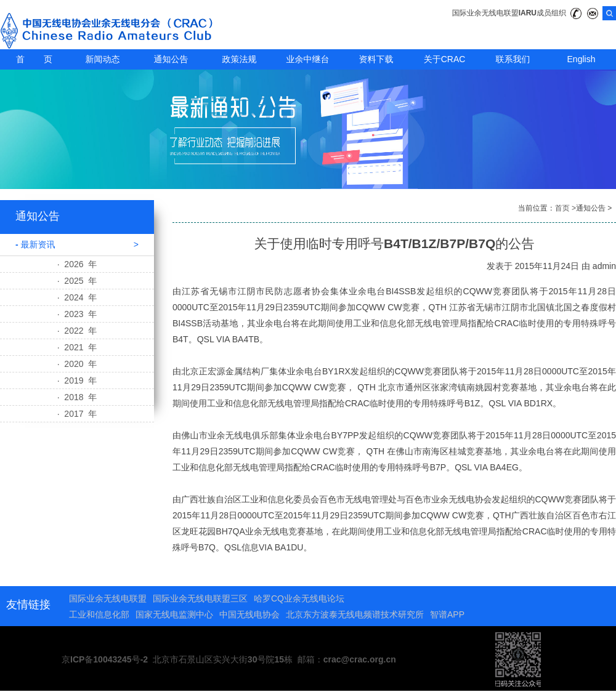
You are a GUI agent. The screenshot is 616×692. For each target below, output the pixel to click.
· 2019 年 (77, 380)
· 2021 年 (77, 347)
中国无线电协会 (249, 614)
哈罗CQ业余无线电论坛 (299, 598)
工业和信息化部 (99, 614)
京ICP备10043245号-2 (105, 659)
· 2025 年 (77, 281)
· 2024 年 (77, 297)
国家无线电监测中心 (174, 614)
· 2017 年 (77, 414)
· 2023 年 (77, 314)
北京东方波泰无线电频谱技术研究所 (355, 614)
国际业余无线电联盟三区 (200, 598)
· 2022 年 (77, 331)
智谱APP (447, 614)
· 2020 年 (77, 364)
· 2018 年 (77, 397)
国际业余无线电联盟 (108, 598)
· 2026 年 (77, 264)
